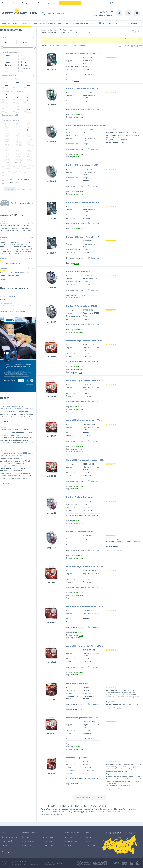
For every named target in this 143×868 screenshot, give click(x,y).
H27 (27, 106)
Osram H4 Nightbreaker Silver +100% (85, 567)
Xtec (22, 71)
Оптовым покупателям (47, 3)
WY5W (17, 172)
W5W (17, 157)
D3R (16, 85)
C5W (5, 118)
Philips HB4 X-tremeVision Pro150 (83, 202)
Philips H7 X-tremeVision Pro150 (82, 88)
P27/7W (28, 139)
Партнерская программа (70, 3)
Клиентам (6, 3)
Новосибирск (29, 833)
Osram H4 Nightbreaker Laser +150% (84, 341)
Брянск (88, 833)
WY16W (28, 172)
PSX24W (7, 145)
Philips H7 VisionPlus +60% (80, 497)
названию (84, 46)
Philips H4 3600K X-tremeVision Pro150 (86, 126)
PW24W (7, 148)
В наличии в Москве (12, 183)
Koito (22, 59)
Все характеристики (76, 75)
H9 (5, 100)
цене (74, 46)
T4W (27, 148)
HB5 (5, 112)
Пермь (88, 837)
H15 (16, 103)
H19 (16, 106)
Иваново (68, 846)
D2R (27, 82)
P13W (16, 136)
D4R (5, 88)
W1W (5, 154)
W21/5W (18, 160)
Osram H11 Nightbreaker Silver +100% (85, 646)
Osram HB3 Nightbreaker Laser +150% (85, 460)
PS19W (28, 142)
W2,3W (17, 154)
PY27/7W (29, 169)
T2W (16, 148)
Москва (5, 833)
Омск (114, 3)
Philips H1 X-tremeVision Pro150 (82, 165)
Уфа (45, 833)
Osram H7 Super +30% (77, 758)
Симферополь (71, 841)
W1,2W (28, 151)
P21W (17, 139)
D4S (16, 88)
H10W (28, 133)
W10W (28, 157)
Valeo (6, 71)
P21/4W (28, 136)
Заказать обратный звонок (102, 15)
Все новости (5, 483)
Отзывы (16, 3)
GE (21, 56)
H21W (6, 136)
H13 (5, 103)
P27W (6, 142)
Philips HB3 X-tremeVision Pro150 (83, 54)
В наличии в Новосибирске (15, 180)
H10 (16, 100)
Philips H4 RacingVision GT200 (82, 271)
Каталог (54, 30)
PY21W (6, 169)
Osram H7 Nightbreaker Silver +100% (84, 606)
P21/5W (7, 139)
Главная (44, 30)
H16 (27, 103)
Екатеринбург (8, 841)
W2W (27, 154)
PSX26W (18, 145)
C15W (27, 127)
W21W (28, 160)
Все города (7, 852)
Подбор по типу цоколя (70, 30)
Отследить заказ (28, 3)
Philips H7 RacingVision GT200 (82, 306)
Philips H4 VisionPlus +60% (80, 532)
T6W (16, 151)
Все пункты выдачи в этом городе (13, 312)
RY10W (6, 172)
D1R (5, 82)
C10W (17, 127)
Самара (5, 846)
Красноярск (28, 846)
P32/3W (17, 142)
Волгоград (48, 837)
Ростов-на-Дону (71, 833)
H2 (15, 94)
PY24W (17, 169)
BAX (5, 124)
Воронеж (47, 841)
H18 (5, 106)
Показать (10, 189)
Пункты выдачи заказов (129, 3)
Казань (26, 837)
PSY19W (18, 166)
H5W (5, 133)
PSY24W (29, 166)
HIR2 (27, 112)
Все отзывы (4, 280)
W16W (6, 160)
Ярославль (90, 846)
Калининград (29, 841)
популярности (62, 46)
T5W (5, 151)
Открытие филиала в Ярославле (14, 430)
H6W (16, 133)
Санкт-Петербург (10, 837)
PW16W (28, 145)
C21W (16, 130)
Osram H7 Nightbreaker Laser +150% (84, 420)
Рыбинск (68, 837)
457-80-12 (101, 12)
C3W (16, 124)
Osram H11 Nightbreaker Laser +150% (84, 381)
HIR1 (16, 112)
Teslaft (6, 68)
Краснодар (48, 846)
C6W (5, 127)
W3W (6, 157)
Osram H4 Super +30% (77, 683)
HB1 (5, 109)
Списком (126, 46)
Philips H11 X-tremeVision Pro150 (83, 237)
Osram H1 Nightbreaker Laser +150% (84, 718)
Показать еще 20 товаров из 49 (90, 797)
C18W (6, 130)
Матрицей (138, 46)
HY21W (6, 166)
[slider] (2, 47)
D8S (27, 88)
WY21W (6, 175)
